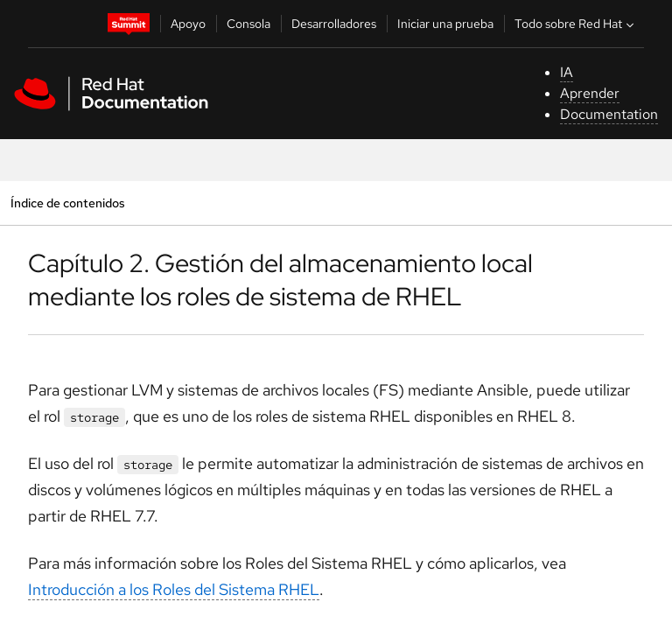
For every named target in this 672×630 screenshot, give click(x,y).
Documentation (609, 114)
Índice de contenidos (67, 203)
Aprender (590, 93)
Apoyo (188, 24)
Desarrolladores (334, 24)
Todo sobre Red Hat (576, 24)
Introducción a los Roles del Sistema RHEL (174, 589)
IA (567, 72)
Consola (248, 24)
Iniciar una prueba (445, 24)
